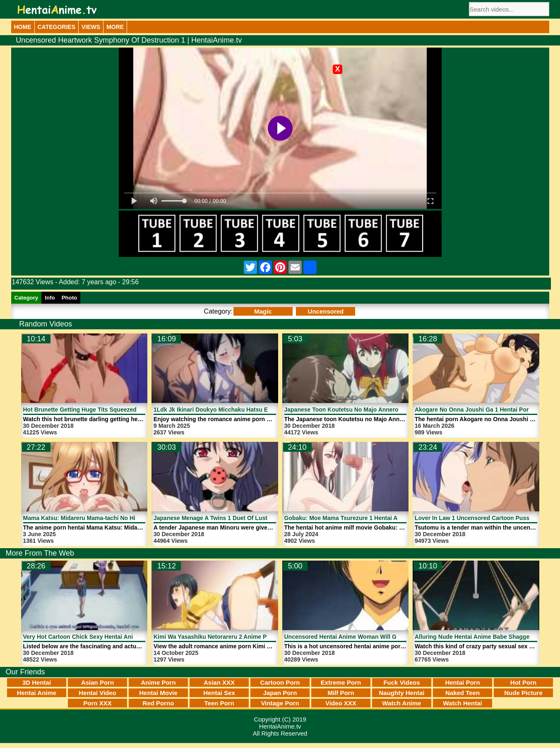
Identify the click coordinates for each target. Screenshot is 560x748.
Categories (57, 27)
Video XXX (341, 703)
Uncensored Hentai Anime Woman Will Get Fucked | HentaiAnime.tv (377, 637)
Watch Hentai (462, 703)
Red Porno (159, 703)
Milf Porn (341, 693)
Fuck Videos (401, 682)
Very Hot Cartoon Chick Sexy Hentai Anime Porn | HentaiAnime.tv (113, 637)
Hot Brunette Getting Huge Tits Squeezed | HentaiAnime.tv (103, 410)
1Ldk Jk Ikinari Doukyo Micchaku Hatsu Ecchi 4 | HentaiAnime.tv (243, 410)
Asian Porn (97, 682)
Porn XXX (97, 703)
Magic (263, 311)
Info (50, 298)
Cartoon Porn (280, 682)
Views (91, 27)
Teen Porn (219, 703)
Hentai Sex (219, 693)
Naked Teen (463, 693)
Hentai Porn (462, 682)
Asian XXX (219, 682)
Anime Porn (158, 682)
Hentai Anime (37, 693)
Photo (70, 298)
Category (26, 298)
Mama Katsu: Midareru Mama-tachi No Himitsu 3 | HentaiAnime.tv (113, 518)
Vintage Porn (280, 703)
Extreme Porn (341, 682)
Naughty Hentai (401, 693)
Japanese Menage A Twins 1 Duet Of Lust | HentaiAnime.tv (234, 518)
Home (23, 27)
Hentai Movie (158, 693)
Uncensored (326, 311)
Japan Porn (280, 693)
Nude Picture (523, 693)
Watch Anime (402, 703)
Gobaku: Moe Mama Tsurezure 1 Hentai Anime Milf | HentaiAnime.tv (377, 518)
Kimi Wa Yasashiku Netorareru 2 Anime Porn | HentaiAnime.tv (238, 637)
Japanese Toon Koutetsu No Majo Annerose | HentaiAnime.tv (368, 410)
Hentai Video (97, 693)
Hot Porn (523, 682)
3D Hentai (37, 682)
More (115, 27)
